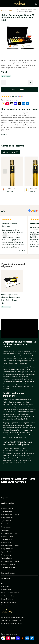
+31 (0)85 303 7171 (15, 620)
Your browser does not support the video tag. (19, 328)
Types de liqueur (7, 558)
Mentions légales (7, 590)
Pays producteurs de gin (9, 533)
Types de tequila (7, 552)
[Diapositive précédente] (5, 171)
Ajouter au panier (11, 152)
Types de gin (5, 530)
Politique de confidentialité (10, 593)
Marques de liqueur (8, 555)
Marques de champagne (9, 564)
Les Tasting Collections (4, 11)
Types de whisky (7, 511)
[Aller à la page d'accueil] (19, 4)
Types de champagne (8, 567)
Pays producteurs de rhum (10, 524)
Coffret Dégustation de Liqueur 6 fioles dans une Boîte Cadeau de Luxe (11, 297)
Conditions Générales (8, 596)
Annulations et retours (9, 602)
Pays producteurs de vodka (10, 546)
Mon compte (5, 586)
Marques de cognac (8, 536)
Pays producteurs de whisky (10, 514)
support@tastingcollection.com (16, 617)
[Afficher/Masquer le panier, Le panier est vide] (36, 4)
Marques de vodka (7, 542)
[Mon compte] (33, 4)
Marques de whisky (7, 508)
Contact (4, 583)
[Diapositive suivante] (34, 171)
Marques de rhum (7, 518)
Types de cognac (7, 539)
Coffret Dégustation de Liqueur (11, 11)
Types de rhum (6, 521)
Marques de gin (6, 527)
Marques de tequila (7, 549)
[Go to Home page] (7, 611)
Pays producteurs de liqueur (10, 561)
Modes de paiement (8, 599)
